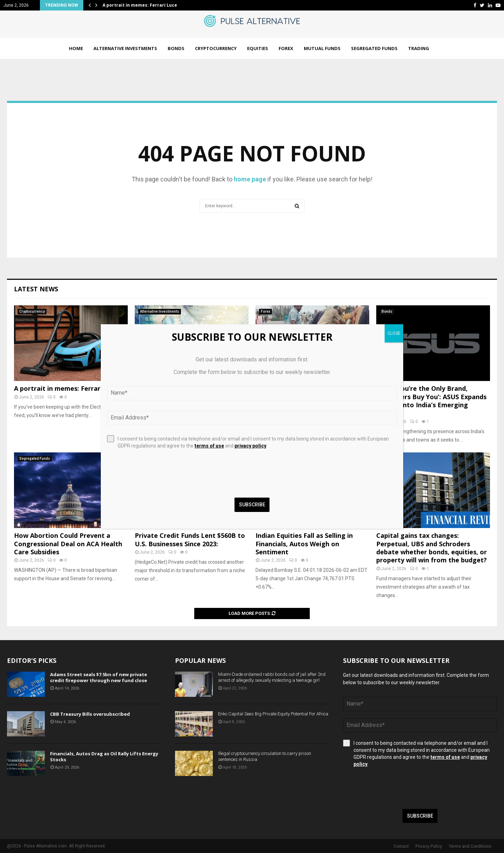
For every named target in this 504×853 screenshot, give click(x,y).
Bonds (176, 48)
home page (250, 179)
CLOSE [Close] (394, 333)
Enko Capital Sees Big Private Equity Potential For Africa (273, 714)
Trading (419, 48)
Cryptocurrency (216, 48)
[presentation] (396, 788)
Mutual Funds (322, 48)
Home (76, 48)
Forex (286, 48)
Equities (258, 48)
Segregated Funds (374, 48)
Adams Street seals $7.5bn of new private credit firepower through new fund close (99, 677)
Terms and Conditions (470, 846)
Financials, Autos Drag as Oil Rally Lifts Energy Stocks (104, 757)
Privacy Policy (429, 846)
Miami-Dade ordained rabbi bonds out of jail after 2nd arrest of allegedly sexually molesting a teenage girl (272, 677)
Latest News (36, 289)
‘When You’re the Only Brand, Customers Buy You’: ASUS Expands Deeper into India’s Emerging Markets (431, 401)
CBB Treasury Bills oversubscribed (90, 714)
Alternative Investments (125, 48)
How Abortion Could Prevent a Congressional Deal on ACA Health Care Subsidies (68, 544)
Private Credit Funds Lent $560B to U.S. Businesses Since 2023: (190, 539)
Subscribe (420, 816)
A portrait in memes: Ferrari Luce (140, 5)
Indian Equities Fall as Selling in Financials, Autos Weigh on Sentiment (304, 544)
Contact (401, 846)
